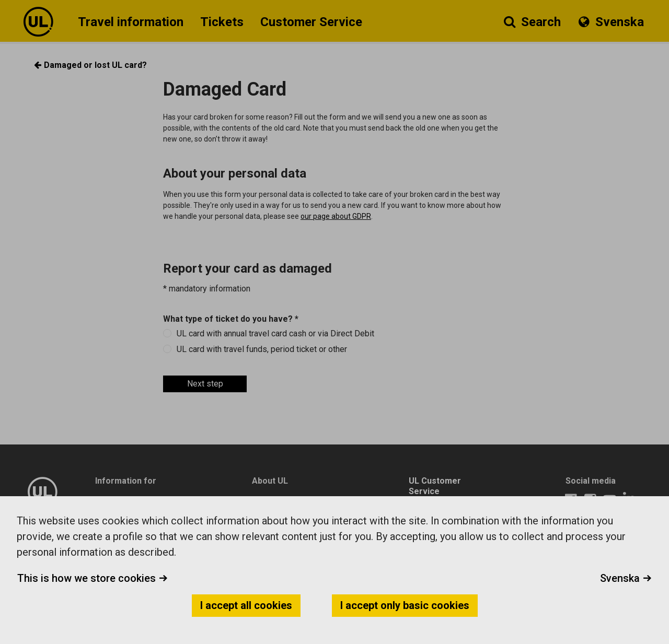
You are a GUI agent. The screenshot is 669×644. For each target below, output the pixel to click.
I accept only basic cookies (405, 605)
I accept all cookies (246, 605)
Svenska (626, 578)
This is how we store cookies (93, 578)
